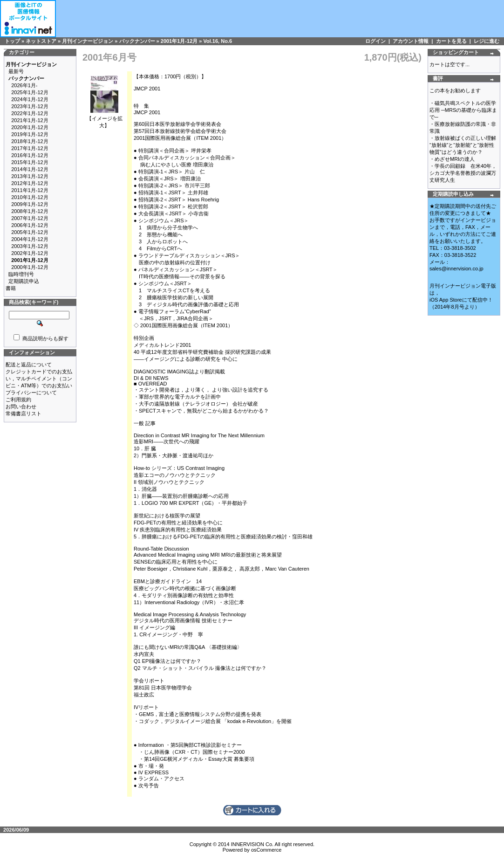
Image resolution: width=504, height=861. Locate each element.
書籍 (11, 288)
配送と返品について (29, 365)
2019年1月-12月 (30, 134)
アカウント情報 (411, 41)
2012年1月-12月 (30, 183)
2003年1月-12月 (30, 246)
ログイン (375, 41)
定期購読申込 (24, 281)
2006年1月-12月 (30, 225)
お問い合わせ (21, 406)
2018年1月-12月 (30, 141)
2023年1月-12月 (30, 106)
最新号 (16, 71)
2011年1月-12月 (30, 190)
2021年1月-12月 (30, 120)
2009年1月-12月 (30, 204)
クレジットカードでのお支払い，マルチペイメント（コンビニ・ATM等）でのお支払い (39, 379)
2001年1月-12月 (179, 41)
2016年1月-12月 (30, 155)
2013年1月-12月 (30, 176)
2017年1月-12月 (30, 148)
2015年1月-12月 (30, 162)
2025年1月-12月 (30, 92)
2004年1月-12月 (30, 239)
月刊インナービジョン (88, 41)
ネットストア (41, 41)
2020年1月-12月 (30, 127)
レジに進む (487, 41)
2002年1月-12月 (30, 253)
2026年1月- (24, 85)
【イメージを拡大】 (105, 119)
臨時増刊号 (21, 274)
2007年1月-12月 (30, 218)
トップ (12, 41)
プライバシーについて (31, 393)
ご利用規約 (18, 400)
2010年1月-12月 (30, 197)
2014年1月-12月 (30, 169)
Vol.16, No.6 (218, 41)
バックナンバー (137, 41)
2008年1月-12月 (30, 211)
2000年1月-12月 (30, 267)
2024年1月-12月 (30, 99)
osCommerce (266, 850)
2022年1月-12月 (30, 113)
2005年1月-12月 (30, 232)
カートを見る (451, 41)
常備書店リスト (24, 413)
